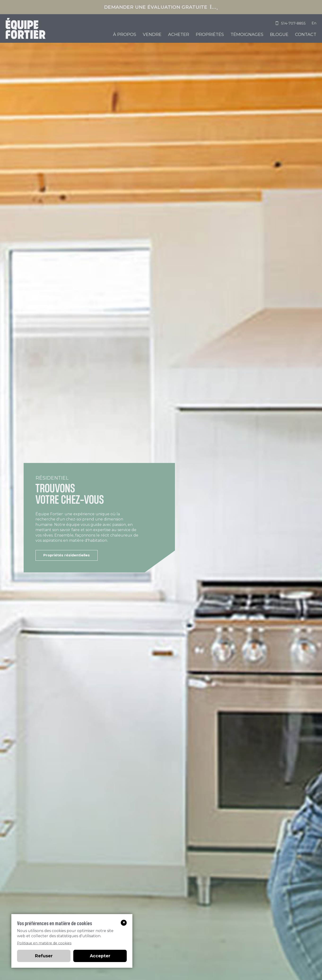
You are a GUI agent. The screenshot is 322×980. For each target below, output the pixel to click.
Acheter (179, 34)
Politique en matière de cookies (44, 943)
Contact (306, 34)
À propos (125, 34)
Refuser (44, 956)
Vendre (152, 34)
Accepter (100, 956)
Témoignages (247, 34)
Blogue (279, 34)
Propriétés (210, 34)
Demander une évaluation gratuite (161, 7)
